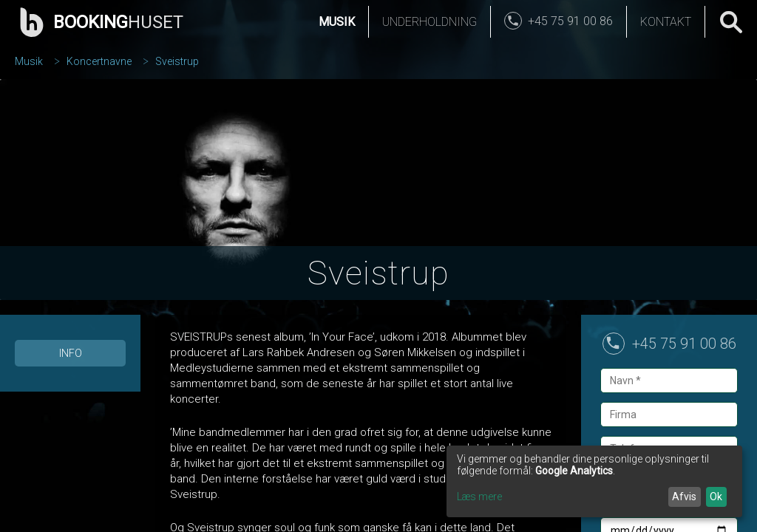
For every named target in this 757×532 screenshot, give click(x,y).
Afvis (684, 497)
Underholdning (430, 22)
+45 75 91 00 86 (684, 344)
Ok (716, 497)
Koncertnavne (99, 61)
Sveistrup (177, 61)
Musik (337, 22)
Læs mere (479, 497)
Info (71, 353)
